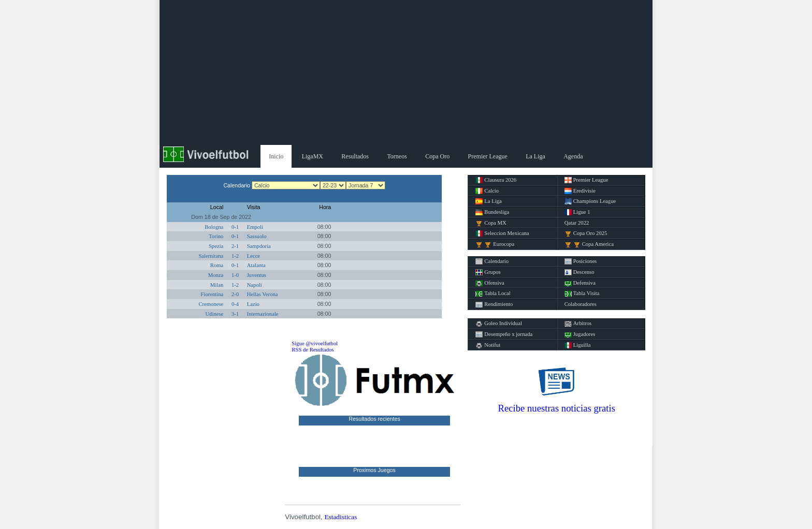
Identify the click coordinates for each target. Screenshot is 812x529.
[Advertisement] (406, 72)
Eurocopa (495, 244)
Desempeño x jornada (504, 334)
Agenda (573, 156)
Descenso (579, 272)
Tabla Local (493, 293)
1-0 (235, 275)
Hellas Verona (263, 294)
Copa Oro (437, 156)
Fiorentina (212, 294)
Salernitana (211, 256)
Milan (217, 285)
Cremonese (211, 304)
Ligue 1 (577, 212)
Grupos (488, 272)
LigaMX (313, 156)
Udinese (214, 314)
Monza (216, 275)
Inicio (276, 156)
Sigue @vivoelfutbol (315, 343)
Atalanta (256, 265)
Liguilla (578, 345)
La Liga (535, 156)
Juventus (257, 275)
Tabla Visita (582, 293)
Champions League (590, 201)
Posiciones (581, 261)
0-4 (235, 304)
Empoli (255, 227)
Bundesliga (492, 212)
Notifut (488, 345)
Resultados (355, 156)
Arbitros (578, 324)
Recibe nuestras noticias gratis (557, 408)
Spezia (216, 246)
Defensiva (580, 283)
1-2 (235, 256)
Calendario (492, 261)
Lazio (253, 304)
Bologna (214, 227)
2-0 (235, 294)
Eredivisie (580, 191)
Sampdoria (259, 246)
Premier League (488, 156)
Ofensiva (490, 283)
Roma (217, 265)
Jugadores (580, 334)
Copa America (589, 244)
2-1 (235, 246)
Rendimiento (494, 304)
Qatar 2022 (577, 223)
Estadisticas (340, 517)
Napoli (255, 285)
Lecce (253, 256)
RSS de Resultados (313, 350)
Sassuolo (257, 236)
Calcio (487, 191)
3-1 (235, 314)
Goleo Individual (499, 324)
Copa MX (491, 223)
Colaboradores (581, 304)
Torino (216, 236)
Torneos (397, 156)
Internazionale (263, 314)
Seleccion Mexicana (502, 233)
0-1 (235, 227)
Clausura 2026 (496, 180)
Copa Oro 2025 (586, 233)
